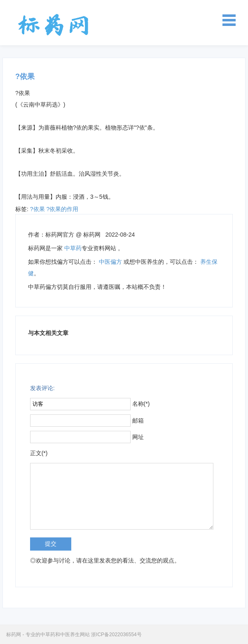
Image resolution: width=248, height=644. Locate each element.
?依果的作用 (62, 209)
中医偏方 (110, 262)
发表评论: (42, 388)
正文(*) (39, 453)
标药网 (54, 25)
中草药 (73, 248)
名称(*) (141, 404)
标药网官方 (60, 235)
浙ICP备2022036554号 (116, 635)
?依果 (37, 209)
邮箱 (138, 421)
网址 (138, 437)
